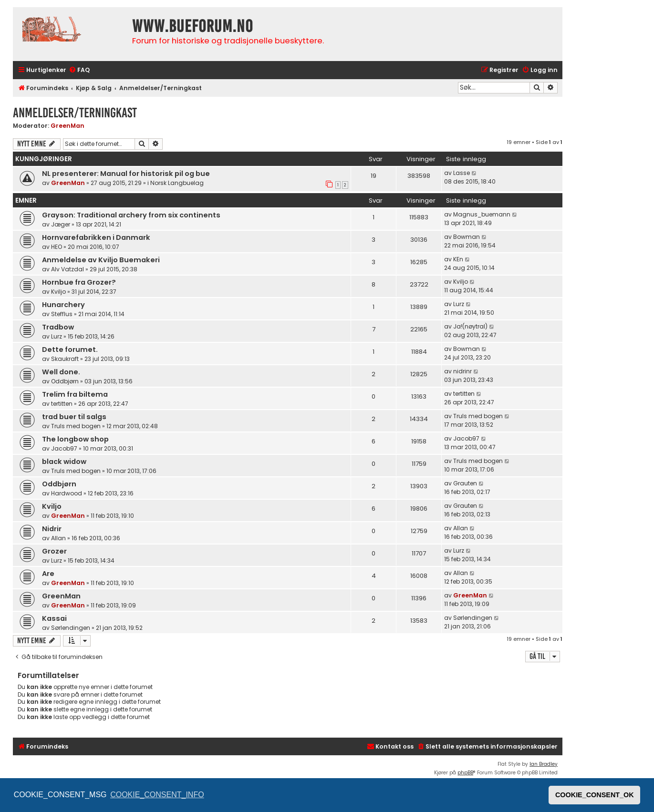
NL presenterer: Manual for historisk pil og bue (126, 174)
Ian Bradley (544, 764)
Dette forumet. (70, 349)
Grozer (54, 551)
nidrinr (462, 371)
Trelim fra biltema (75, 394)
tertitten (62, 404)
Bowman (467, 237)
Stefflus (62, 314)
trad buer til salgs (74, 417)
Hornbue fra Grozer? (79, 282)
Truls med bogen (76, 426)
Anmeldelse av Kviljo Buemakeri (101, 260)
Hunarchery (63, 305)
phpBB (465, 773)
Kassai (54, 618)
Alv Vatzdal (67, 269)
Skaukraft (65, 359)
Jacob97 (64, 448)
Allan (58, 538)
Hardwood (67, 493)
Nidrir (52, 529)
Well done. (61, 372)
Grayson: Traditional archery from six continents (131, 215)
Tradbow (58, 327)
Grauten (465, 483)
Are (48, 574)
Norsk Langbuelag (177, 183)
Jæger (61, 224)
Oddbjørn (65, 381)
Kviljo (58, 292)
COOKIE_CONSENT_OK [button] (595, 795)
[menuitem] (79, 70)
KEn (458, 259)
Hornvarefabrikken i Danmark (96, 237)
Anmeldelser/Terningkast (75, 113)
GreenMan (67, 126)
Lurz (459, 304)
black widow (64, 462)
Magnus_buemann (482, 214)
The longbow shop (75, 439)
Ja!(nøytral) (470, 326)
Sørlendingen (71, 628)
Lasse (462, 173)
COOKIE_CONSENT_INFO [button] (157, 795)
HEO (57, 247)
